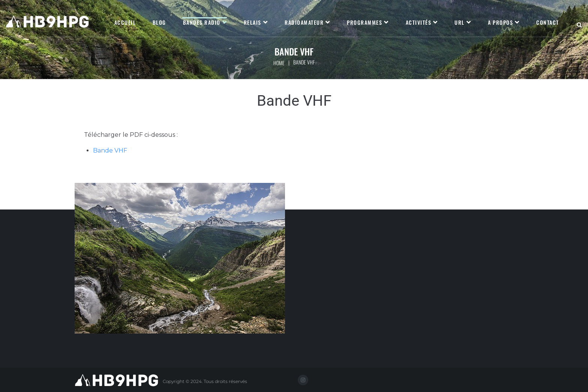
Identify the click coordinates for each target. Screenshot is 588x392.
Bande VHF (110, 150)
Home (279, 63)
